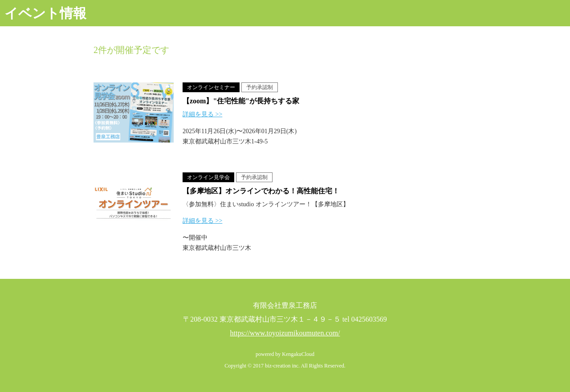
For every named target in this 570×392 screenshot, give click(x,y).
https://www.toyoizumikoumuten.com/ (285, 333)
